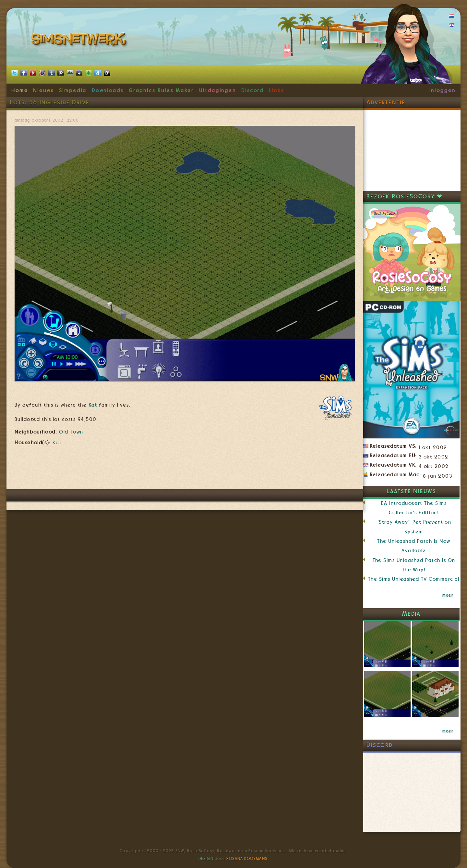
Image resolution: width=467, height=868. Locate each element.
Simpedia (73, 90)
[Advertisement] (185, 470)
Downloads (108, 90)
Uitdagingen (218, 90)
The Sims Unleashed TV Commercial (414, 579)
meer (448, 595)
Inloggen (443, 90)
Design (206, 859)
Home (20, 90)
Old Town (71, 432)
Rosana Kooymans (247, 859)
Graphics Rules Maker (162, 90)
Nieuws (43, 90)
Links (276, 90)
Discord (253, 90)
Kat (93, 405)
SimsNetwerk (80, 41)
